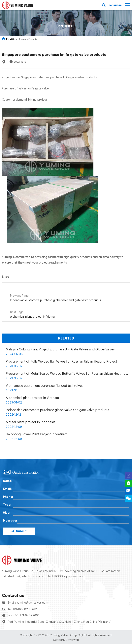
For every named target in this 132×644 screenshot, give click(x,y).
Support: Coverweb (66, 640)
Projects (33, 39)
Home (23, 39)
